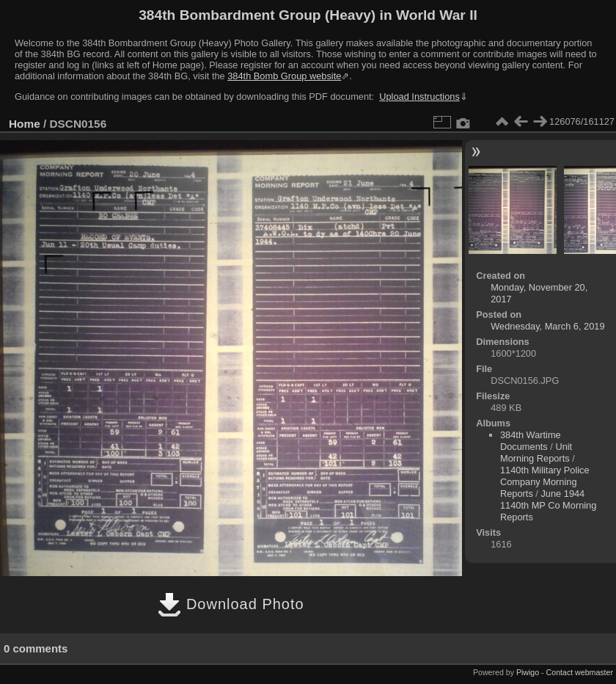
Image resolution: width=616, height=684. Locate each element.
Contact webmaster (580, 672)
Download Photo (231, 604)
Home (25, 124)
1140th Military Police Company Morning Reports (545, 482)
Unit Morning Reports (536, 452)
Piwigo (528, 672)
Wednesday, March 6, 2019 (547, 326)
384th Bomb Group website (284, 76)
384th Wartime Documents (531, 441)
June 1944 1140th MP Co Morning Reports (548, 505)
